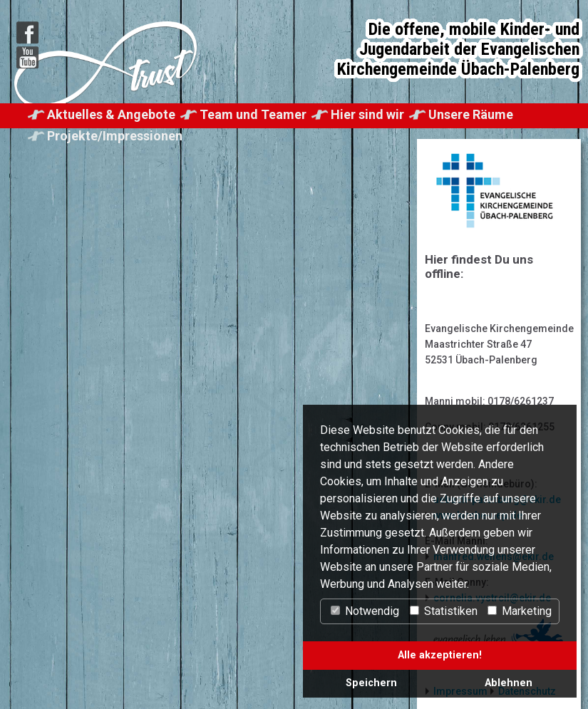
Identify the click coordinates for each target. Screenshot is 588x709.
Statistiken (444, 611)
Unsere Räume (471, 114)
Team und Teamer (253, 114)
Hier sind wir (367, 114)
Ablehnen (509, 683)
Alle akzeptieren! (440, 655)
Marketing (520, 611)
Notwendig (365, 611)
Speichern (371, 683)
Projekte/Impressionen (115, 136)
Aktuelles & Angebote (111, 114)
